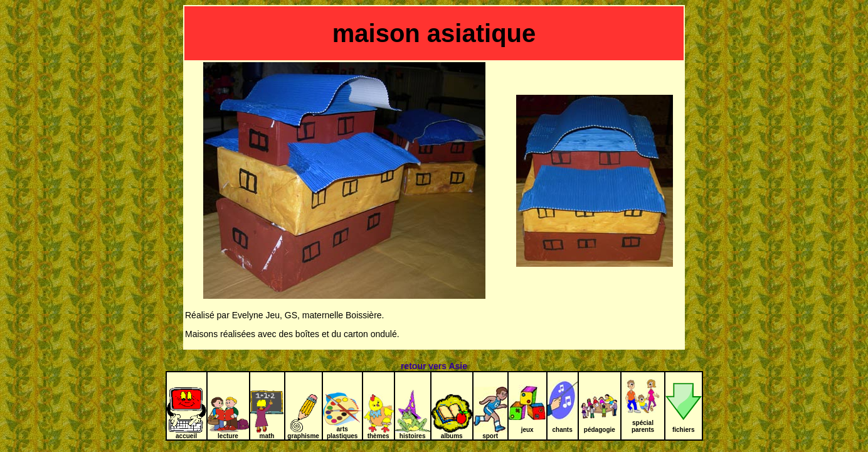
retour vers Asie (434, 366)
